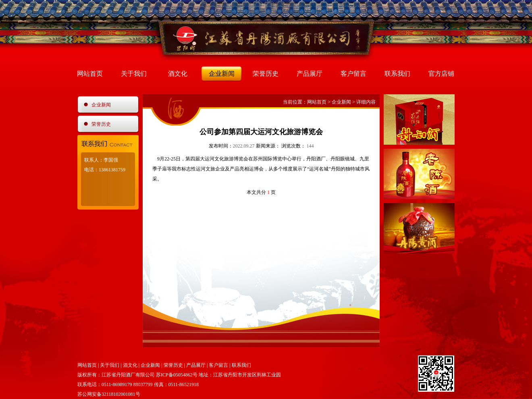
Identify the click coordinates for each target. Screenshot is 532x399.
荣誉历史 (266, 74)
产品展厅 (310, 74)
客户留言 (353, 74)
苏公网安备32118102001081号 (109, 394)
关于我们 (134, 74)
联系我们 (397, 74)
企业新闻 (222, 74)
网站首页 (90, 74)
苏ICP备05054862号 (177, 375)
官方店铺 (441, 74)
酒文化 (178, 74)
